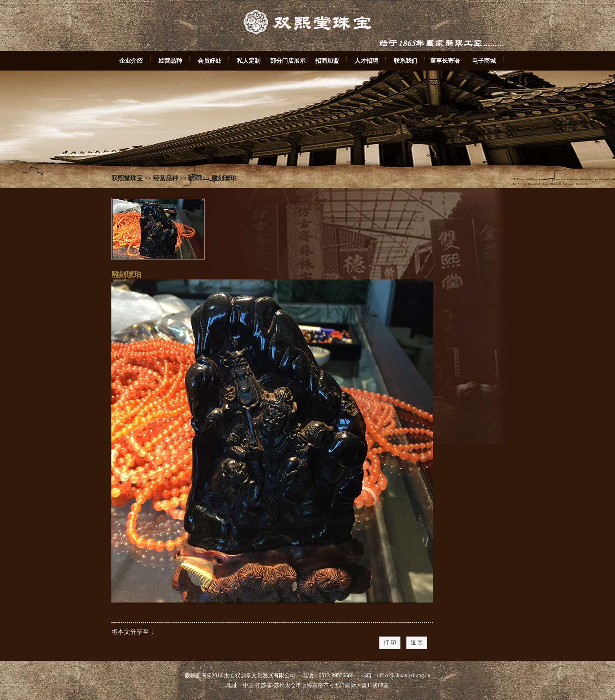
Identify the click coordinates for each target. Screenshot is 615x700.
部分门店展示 (288, 61)
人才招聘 (366, 61)
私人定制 (249, 61)
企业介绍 (131, 61)
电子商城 (484, 61)
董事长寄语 (445, 61)
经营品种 (170, 61)
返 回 (417, 643)
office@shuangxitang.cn (404, 676)
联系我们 (406, 61)
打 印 (390, 643)
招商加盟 (327, 61)
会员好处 (209, 61)
